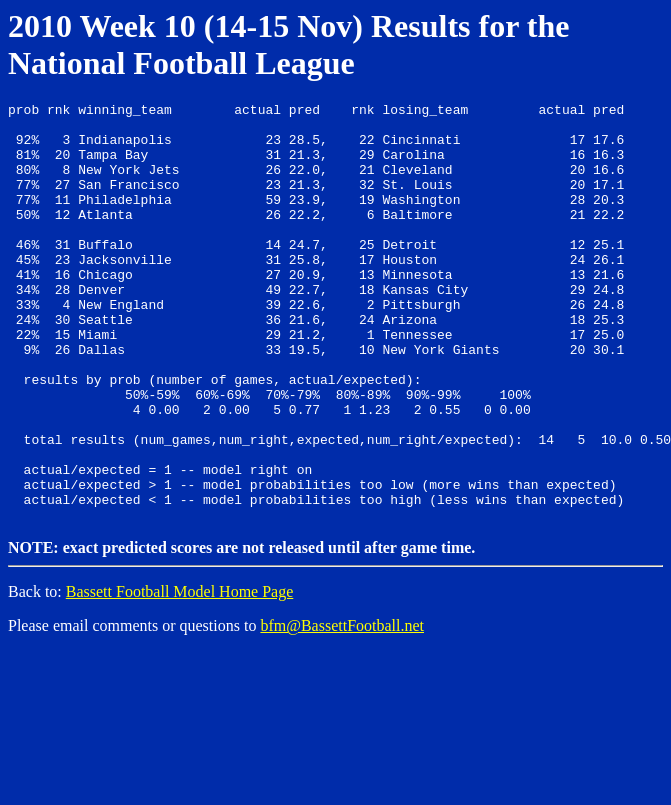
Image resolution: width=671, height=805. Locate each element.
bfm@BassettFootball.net (342, 706)
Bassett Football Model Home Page (180, 672)
